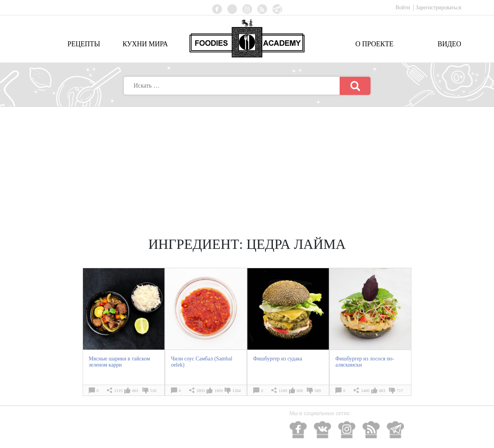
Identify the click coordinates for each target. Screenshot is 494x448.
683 (382, 391)
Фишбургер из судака (278, 359)
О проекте (375, 44)
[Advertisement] (247, 165)
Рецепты (84, 44)
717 (400, 391)
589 (318, 391)
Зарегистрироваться (438, 8)
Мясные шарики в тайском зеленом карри (119, 362)
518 (153, 391)
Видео (449, 44)
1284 (237, 391)
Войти (403, 8)
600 (300, 391)
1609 (218, 391)
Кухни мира (145, 44)
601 (135, 391)
